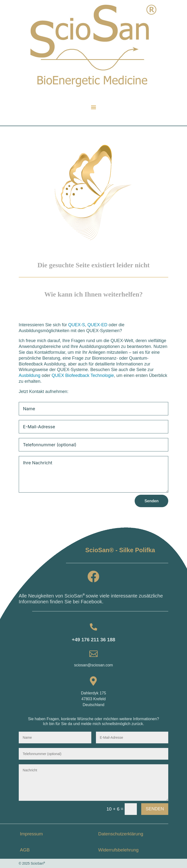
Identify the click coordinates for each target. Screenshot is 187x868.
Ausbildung (30, 375)
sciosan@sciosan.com (93, 665)
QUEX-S (77, 325)
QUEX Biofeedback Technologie (83, 375)
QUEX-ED (97, 325)
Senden (151, 501)
